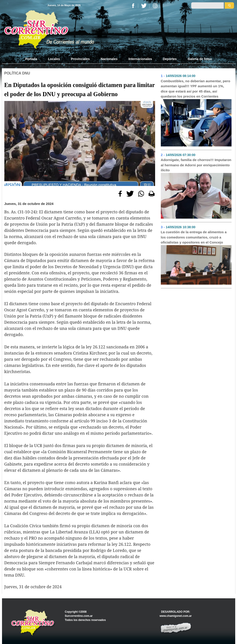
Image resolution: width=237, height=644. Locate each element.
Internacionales (140, 59)
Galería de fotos (200, 59)
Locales (54, 59)
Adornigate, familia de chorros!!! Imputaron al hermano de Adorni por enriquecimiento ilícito (196, 165)
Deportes (170, 59)
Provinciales (80, 59)
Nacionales (109, 59)
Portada (34, 59)
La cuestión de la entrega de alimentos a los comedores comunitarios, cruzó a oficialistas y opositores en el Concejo (194, 237)
